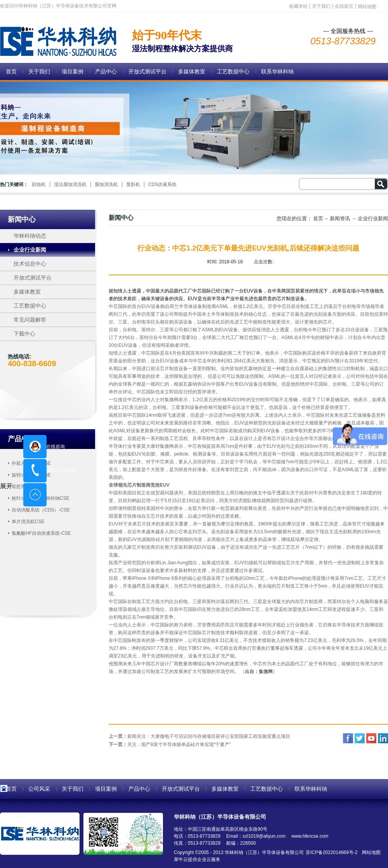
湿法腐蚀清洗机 (70, 184)
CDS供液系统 (162, 184)
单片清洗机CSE (28, 522)
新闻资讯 (340, 218)
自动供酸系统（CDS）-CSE (41, 510)
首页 (11, 71)
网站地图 (370, 852)
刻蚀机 (39, 184)
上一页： (199, 736)
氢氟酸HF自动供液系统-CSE (41, 533)
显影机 (133, 184)
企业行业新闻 (373, 218)
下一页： (170, 744)
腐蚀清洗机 (106, 184)
